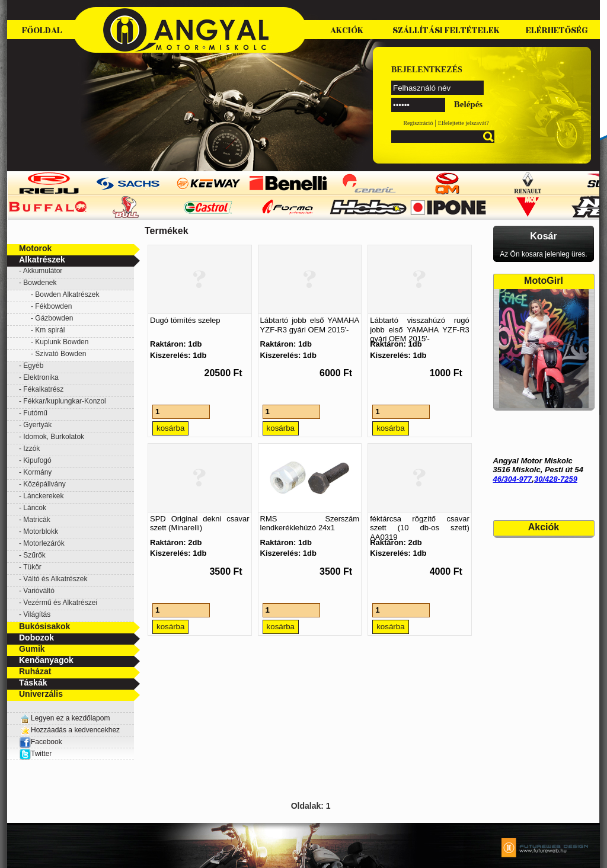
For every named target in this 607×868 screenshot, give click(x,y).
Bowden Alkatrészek (67, 294)
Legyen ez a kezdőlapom (70, 718)
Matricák (36, 520)
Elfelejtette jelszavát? (464, 123)
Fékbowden (53, 306)
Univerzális (41, 694)
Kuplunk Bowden (62, 342)
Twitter (41, 754)
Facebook (41, 742)
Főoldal (42, 31)
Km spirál (50, 330)
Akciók (347, 31)
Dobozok (36, 638)
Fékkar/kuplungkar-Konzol (64, 401)
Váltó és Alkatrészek (55, 579)
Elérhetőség (557, 31)
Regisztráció (418, 123)
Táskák (33, 683)
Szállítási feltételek (446, 31)
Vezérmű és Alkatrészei (60, 603)
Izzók (31, 449)
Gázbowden (54, 318)
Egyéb (33, 366)
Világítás (37, 614)
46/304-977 (513, 479)
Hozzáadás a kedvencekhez (75, 730)
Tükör (32, 567)
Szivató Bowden (60, 354)
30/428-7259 (556, 479)
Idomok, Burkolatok (54, 437)
